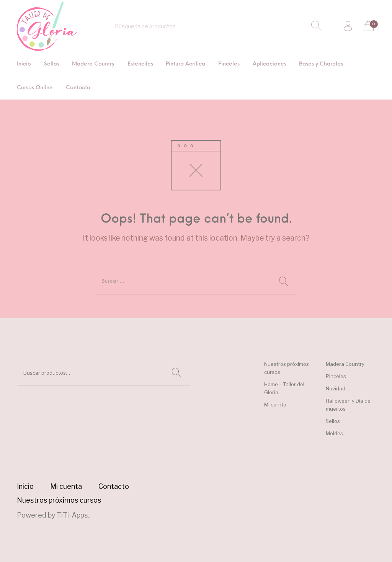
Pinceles (336, 376)
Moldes (334, 433)
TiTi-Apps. (73, 515)
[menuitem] (24, 65)
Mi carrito (275, 405)
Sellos (333, 421)
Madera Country (345, 364)
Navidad (336, 388)
